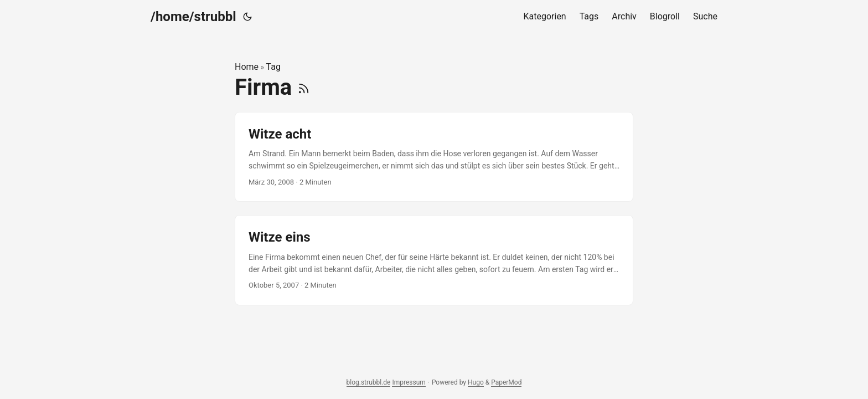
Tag (273, 67)
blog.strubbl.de (369, 382)
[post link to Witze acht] (434, 157)
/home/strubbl (193, 17)
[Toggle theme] (247, 17)
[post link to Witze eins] (434, 260)
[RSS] (304, 87)
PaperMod (506, 382)
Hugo (476, 382)
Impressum (409, 382)
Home (247, 67)
